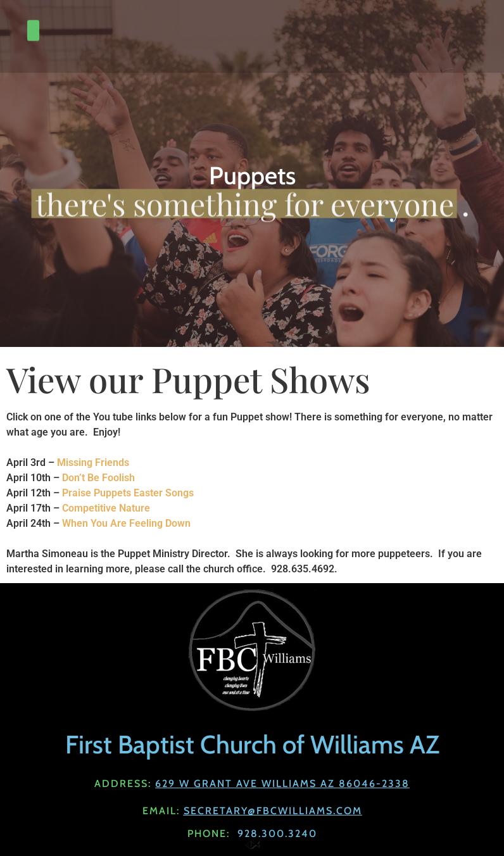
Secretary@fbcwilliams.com (273, 811)
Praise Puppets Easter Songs (128, 493)
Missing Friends (94, 463)
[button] (33, 23)
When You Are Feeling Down (126, 523)
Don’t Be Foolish (98, 478)
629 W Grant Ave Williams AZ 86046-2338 (282, 784)
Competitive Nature (106, 508)
